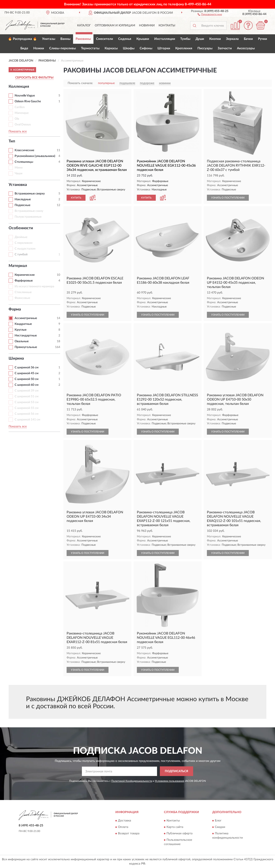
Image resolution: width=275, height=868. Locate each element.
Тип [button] (12, 141)
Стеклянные (23, 292)
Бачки (248, 39)
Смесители (105, 39)
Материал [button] (18, 266)
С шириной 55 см (27, 408)
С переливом (24, 243)
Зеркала (232, 39)
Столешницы (24, 162)
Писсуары (205, 48)
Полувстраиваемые (28, 217)
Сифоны (146, 48)
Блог (218, 821)
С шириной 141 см (27, 420)
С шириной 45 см (27, 373)
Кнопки (215, 39)
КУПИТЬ (76, 198)
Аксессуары (246, 48)
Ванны (65, 39)
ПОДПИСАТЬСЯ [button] (176, 771)
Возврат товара (129, 833)
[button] (210, 14)
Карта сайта (175, 827)
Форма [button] (15, 309)
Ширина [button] (16, 359)
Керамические (25, 275)
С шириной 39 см (27, 391)
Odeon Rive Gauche (28, 101)
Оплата (123, 827)
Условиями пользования (170, 781)
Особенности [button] (21, 228)
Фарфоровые (24, 281)
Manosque (22, 113)
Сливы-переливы (63, 48)
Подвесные (22, 205)
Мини (19, 168)
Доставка (125, 821)
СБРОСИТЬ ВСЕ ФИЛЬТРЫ (34, 78)
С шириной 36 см (27, 368)
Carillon (20, 107)
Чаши (18, 173)
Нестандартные (26, 336)
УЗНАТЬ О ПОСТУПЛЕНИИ (228, 198)
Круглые (21, 330)
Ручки (263, 39)
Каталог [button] (84, 26)
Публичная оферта (180, 833)
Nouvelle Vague (25, 96)
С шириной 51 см (27, 396)
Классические (24, 150)
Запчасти (225, 48)
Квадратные (23, 324)
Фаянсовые (22, 298)
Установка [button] (18, 185)
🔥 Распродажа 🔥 (22, 39)
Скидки (220, 827)
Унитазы (49, 39)
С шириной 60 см (27, 385)
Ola (17, 119)
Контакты (167, 26)
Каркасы (111, 48)
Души (200, 39)
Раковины (83, 39)
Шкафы (129, 48)
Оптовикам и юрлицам (115, 26)
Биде (24, 48)
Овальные (22, 341)
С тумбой (21, 255)
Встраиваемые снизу (29, 211)
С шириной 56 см (27, 414)
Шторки (164, 48)
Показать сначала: (80, 83)
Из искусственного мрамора (34, 286)
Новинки (147, 26)
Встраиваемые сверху (30, 194)
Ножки (39, 48)
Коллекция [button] (19, 87)
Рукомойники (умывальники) (35, 156)
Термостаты (90, 48)
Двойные (21, 237)
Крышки (143, 39)
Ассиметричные (26, 318)
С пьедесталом (25, 249)
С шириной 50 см (27, 379)
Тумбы (185, 39)
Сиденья (125, 39)
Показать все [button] (18, 131)
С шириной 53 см (27, 402)
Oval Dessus (23, 125)
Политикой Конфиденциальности (132, 781)
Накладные (23, 199)
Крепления (184, 48)
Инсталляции (165, 39)
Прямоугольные (26, 347)
